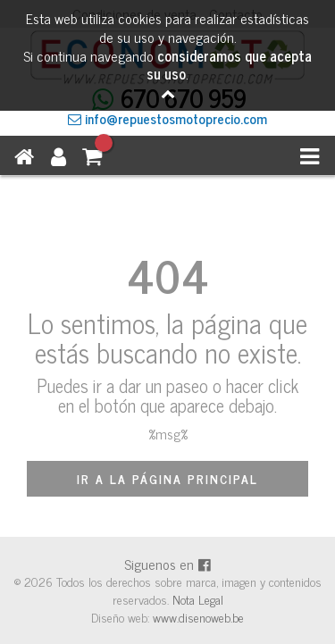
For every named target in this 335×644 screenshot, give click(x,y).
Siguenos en (168, 564)
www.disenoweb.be (198, 617)
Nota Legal (198, 599)
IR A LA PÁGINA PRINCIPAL (167, 478)
